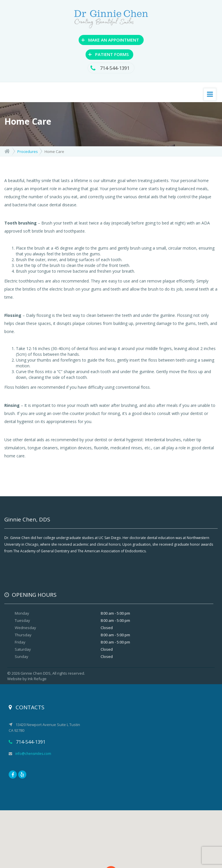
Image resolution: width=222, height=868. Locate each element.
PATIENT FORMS (108, 54)
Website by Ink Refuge (27, 679)
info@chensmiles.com (30, 754)
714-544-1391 (111, 68)
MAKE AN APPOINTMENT (110, 40)
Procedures (28, 151)
